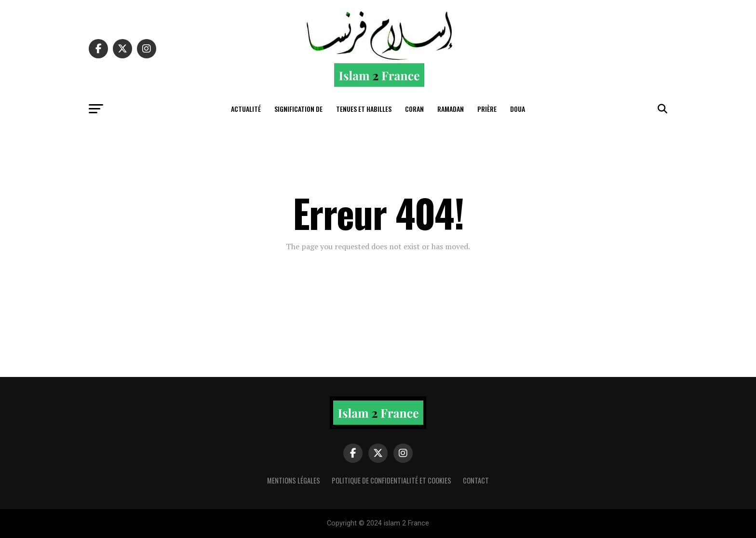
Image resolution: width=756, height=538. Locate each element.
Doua (518, 109)
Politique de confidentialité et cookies (391, 480)
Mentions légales (294, 480)
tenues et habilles (364, 109)
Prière (487, 109)
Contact (476, 480)
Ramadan (451, 109)
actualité (246, 109)
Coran (414, 109)
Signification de (298, 109)
